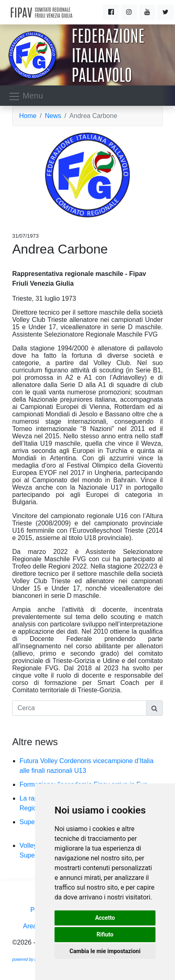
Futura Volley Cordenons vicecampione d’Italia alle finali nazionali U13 (86, 766)
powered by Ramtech (32, 959)
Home (28, 116)
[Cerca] (79, 708)
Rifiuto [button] (105, 934)
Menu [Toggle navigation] (26, 96)
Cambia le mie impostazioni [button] (105, 951)
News (53, 116)
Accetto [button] (105, 918)
